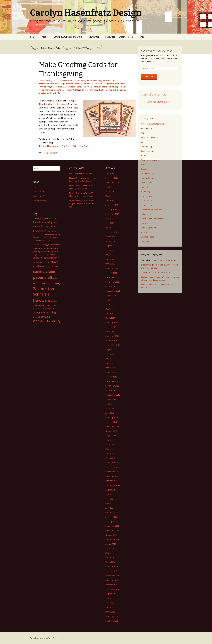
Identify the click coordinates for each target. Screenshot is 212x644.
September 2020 (113, 345)
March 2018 (110, 458)
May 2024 (109, 196)
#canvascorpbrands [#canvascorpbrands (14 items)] (41, 219)
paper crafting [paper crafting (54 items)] (44, 271)
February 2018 (112, 463)
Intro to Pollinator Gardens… (82, 173)
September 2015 (113, 589)
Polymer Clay (147, 214)
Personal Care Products (151, 210)
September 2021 (113, 291)
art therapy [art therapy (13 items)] (37, 238)
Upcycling (145, 241)
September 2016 (113, 539)
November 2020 (112, 336)
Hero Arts (86, 87)
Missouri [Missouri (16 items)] (46, 262)
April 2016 (110, 558)
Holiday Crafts (67, 81)
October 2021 (111, 286)
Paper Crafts (80, 81)
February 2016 (112, 567)
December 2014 (112, 621)
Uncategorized (148, 237)
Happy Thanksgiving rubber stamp (66, 87)
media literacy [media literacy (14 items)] (54, 258)
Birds (143, 142)
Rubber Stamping (94, 81)
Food (143, 164)
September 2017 (113, 485)
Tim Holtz (56, 93)
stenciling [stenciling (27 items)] (50, 312)
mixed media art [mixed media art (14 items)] (48, 266)
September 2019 (113, 395)
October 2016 (111, 535)
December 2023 (112, 214)
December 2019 (112, 381)
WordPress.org (40, 201)
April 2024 (110, 200)
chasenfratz (146, 265)
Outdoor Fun (147, 201)
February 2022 (112, 268)
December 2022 (112, 237)
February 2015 (112, 616)
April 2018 (110, 454)
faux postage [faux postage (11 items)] (42, 248)
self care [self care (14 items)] (54, 301)
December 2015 (112, 576)
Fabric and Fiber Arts (150, 160)
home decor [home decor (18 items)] (46, 251)
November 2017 (112, 476)
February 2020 (112, 372)
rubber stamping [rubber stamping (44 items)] (48, 283)
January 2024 (111, 210)
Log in (36, 187)
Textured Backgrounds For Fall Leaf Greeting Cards (64, 146)
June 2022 (110, 250)
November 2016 (112, 530)
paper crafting (108, 87)
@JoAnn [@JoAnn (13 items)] (36, 235)
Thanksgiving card (106, 90)
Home (33, 37)
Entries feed (38, 192)
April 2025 (110, 173)
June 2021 (110, 304)
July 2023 (109, 219)
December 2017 (112, 472)
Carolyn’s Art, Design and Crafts (68, 37)
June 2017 (110, 499)
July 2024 (109, 187)
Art (142, 133)
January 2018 (111, 467)
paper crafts (120, 87)
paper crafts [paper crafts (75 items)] (44, 277)
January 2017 (111, 521)
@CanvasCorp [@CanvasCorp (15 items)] (51, 231)
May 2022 (109, 255)
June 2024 (110, 191)
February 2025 (112, 178)
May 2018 (109, 449)
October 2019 (111, 390)
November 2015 (112, 580)
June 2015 (110, 603)
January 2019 (111, 422)
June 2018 (110, 445)
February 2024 (112, 205)
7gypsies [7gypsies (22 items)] (40, 231)
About (45, 37)
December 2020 (112, 332)
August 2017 (111, 490)
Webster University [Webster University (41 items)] (47, 321)
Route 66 (145, 223)
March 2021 (110, 318)
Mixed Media (146, 196)
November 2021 (112, 282)
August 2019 (111, 399)
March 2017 (110, 512)
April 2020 (110, 363)
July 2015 (109, 598)
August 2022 (111, 246)
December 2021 (112, 277)
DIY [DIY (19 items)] (51, 244)
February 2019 (112, 417)
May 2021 (109, 309)
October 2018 (111, 431)
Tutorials (106, 81)
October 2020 (111, 341)
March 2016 (110, 562)
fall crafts (99, 84)
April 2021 (110, 313)
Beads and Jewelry (149, 137)
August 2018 (111, 436)
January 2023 (111, 232)
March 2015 (110, 612)
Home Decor (146, 187)
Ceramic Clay (147, 146)
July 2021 (109, 300)
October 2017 (111, 481)
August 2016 (111, 544)
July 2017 (109, 494)
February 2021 (112, 323)
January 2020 (111, 377)
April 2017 (110, 508)
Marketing (145, 192)
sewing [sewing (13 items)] (36, 305)
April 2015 (110, 607)
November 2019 (112, 386)
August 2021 (111, 295)
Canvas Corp (88, 84)
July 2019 (109, 404)
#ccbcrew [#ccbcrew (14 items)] (53, 219)
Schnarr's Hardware (89, 90)
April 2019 (110, 413)
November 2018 (112, 426)
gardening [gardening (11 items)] (50, 248)
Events (144, 155)
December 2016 (112, 526)
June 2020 (110, 354)
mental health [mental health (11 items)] (38, 262)
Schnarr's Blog (73, 90)
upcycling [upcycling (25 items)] (45, 317)
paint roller (96, 87)
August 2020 (111, 350)
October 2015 (111, 585)
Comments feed (40, 196)
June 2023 (110, 223)
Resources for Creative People (119, 37)
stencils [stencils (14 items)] (36, 317)
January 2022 (111, 273)
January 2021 (111, 327)
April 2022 (110, 259)
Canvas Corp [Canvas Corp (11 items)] (46, 238)
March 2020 (110, 368)
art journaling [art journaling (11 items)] (56, 235)
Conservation (147, 151)
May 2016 (109, 553)
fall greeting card (111, 84)
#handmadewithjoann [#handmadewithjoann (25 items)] (45, 222)
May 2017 (109, 503)
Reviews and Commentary (152, 219)
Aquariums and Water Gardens (154, 124)
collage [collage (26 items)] (45, 244)
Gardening (146, 169)
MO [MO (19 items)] (56, 266)
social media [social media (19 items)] (45, 305)
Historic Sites (147, 178)
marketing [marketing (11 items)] (46, 255)
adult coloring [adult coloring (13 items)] (45, 235)
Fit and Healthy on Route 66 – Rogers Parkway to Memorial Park (82, 204)
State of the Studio (163, 272)
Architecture (147, 128)
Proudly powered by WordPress (44, 638)
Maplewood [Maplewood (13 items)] (38, 255)
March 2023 (110, 228)
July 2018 (109, 440)
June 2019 (110, 408)
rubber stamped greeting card (52, 90)
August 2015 (111, 594)
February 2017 (112, 517)
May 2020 (109, 359)
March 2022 (110, 264)
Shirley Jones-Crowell (151, 277)
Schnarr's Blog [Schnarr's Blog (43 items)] (44, 288)
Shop (142, 37)
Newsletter (94, 37)
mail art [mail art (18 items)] (56, 251)
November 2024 (112, 182)
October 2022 (111, 241)
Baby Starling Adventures (165, 260)
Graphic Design (148, 174)
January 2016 (111, 571)
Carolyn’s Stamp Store (154, 94)
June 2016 (110, 549)
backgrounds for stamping (70, 84)
